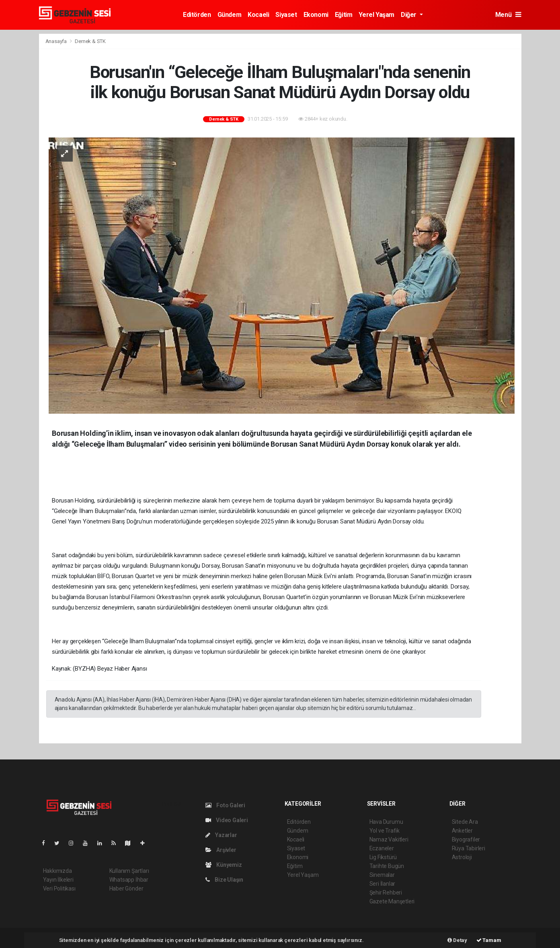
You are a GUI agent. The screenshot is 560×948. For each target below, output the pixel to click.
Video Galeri (227, 820)
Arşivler (221, 850)
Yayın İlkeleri (58, 880)
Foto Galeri (226, 805)
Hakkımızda (57, 871)
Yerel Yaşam (376, 15)
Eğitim (344, 15)
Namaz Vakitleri (389, 839)
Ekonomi (316, 15)
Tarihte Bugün (387, 866)
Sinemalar (382, 875)
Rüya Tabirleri (469, 848)
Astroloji (462, 857)
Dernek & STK (90, 41)
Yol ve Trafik (385, 831)
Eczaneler (382, 848)
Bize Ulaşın (225, 880)
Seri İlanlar (383, 884)
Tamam (489, 940)
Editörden (197, 15)
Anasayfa (57, 41)
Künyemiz (224, 865)
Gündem (230, 15)
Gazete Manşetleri (392, 901)
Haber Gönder (126, 888)
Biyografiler (466, 839)
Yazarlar (221, 835)
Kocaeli (258, 15)
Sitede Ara (465, 822)
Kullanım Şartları (129, 871)
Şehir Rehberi (386, 893)
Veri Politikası (59, 888)
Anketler (462, 831)
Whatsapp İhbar (129, 880)
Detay (457, 940)
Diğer (409, 15)
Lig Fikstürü (383, 857)
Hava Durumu (386, 822)
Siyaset (286, 15)
